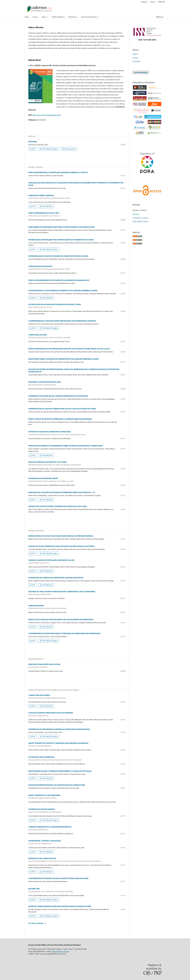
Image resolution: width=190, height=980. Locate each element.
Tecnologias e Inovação (141, 218)
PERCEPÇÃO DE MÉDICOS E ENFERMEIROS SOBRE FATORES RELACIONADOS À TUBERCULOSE (66, 446)
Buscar (160, 17)
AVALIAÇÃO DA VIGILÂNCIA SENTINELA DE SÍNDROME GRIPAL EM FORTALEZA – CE (62, 492)
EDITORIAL (33, 142)
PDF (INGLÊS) (47, 206)
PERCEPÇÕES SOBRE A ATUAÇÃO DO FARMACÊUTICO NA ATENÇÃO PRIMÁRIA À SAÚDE (63, 359)
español (135, 58)
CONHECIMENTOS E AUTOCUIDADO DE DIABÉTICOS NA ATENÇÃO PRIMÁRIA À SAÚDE (63, 290)
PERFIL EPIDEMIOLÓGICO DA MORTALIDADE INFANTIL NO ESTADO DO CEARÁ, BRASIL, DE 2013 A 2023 (69, 349)
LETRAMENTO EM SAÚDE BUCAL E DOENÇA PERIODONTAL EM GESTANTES (58, 396)
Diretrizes (72, 17)
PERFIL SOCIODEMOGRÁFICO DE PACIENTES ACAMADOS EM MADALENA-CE (59, 280)
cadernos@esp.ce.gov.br (60, 951)
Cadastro (144, 2)
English (135, 54)
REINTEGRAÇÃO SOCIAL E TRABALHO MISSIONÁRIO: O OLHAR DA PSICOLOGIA (60, 771)
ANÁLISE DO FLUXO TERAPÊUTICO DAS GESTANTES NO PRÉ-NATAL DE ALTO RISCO (61, 546)
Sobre (44, 17)
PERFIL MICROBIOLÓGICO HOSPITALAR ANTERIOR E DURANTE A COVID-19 (58, 172)
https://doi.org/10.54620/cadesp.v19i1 (47, 115)
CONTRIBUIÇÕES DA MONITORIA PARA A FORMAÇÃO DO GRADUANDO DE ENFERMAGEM (64, 633)
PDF (33, 149)
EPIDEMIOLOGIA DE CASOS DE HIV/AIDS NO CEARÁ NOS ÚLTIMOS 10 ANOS (58, 256)
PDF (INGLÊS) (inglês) (50, 149)
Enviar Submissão (141, 72)
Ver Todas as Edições (36, 923)
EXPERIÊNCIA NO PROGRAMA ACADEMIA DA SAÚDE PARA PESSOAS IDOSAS (59, 729)
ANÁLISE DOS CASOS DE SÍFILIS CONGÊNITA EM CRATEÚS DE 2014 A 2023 (58, 506)
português (136, 61)
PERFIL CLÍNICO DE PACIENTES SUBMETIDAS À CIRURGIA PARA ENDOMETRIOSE (60, 419)
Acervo (35, 17)
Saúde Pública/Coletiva (141, 221)
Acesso (153, 2)
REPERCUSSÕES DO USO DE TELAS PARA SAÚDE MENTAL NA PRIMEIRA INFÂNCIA (61, 536)
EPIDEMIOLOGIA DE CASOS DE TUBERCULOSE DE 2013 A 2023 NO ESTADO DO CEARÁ (62, 409)
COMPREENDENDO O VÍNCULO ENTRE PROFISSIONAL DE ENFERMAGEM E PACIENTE (62, 321)
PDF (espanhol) (70, 149)
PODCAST (162, 2)
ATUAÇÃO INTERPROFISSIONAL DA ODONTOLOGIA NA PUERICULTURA (57, 785)
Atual (27, 17)
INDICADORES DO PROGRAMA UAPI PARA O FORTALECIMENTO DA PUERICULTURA (61, 227)
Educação (136, 214)
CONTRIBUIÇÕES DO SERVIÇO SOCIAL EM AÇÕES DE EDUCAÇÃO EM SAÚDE (58, 878)
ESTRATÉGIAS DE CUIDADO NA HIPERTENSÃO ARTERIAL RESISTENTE (56, 578)
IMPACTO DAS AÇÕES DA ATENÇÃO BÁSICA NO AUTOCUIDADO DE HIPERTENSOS (61, 619)
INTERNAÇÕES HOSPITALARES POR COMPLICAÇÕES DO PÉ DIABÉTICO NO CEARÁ (61, 240)
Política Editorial (58, 17)
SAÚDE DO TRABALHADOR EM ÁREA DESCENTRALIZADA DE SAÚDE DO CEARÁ (60, 906)
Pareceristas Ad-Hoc (89, 17)
